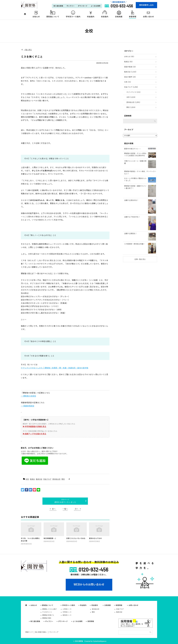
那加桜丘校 (56, 479)
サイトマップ (54, 632)
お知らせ (36, 17)
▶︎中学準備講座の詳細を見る (35, 427)
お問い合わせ (148, 17)
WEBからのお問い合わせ (89, 585)
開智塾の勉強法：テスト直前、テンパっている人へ (140, 173)
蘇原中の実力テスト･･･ (133, 149)
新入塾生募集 (58, 6)
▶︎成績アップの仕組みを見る (35, 434)
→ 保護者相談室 (28, 406)
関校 (63, 479)
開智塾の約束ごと (48, 615)
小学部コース (67, 609)
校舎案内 (105, 17)
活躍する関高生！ (131, 234)
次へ (77, 509)
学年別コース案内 (73, 17)
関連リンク (29, 632)
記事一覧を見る (140, 259)
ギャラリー (70, 6)
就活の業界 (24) (130, 77)
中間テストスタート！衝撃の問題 (135, 162)
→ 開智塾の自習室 (28, 396)
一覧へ (65, 509)
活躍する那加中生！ (131, 200)
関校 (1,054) (131, 107)
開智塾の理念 (47, 618)
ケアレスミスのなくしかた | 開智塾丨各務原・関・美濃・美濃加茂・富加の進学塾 (55, 368)
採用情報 (91, 621)
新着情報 (133, 17)
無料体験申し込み (146, 5)
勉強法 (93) (128, 62)
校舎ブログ (47, 479)
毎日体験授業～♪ (50, 538)
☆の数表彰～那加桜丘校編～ (135, 244)
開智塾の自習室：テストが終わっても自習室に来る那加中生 (135, 155)
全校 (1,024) (131, 97)
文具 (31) (128, 82)
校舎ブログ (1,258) (131, 87)
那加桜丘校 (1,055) (133, 102)
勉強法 (32, 479)
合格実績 (119, 17)
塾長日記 (39, 479)
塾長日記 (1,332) (130, 72)
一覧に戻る (28, 50)
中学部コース (67, 612)
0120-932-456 (94, 569)
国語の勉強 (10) (130, 67)
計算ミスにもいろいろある (76, 538)
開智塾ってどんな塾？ (50, 609)
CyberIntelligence (100, 641)
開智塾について (53, 17)
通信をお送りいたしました (65, 502)
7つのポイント (47, 612)
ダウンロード (83, 6)
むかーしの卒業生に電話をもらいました (135, 180)
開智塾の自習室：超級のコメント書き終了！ (135, 187)
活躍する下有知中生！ (132, 217)
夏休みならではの (95, 538)
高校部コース (67, 615)
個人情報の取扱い (41, 632)
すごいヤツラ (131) (133, 92)
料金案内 (91, 17)
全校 (27, 479)
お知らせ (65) (129, 57)
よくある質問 (96, 6)
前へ (54, 509)
